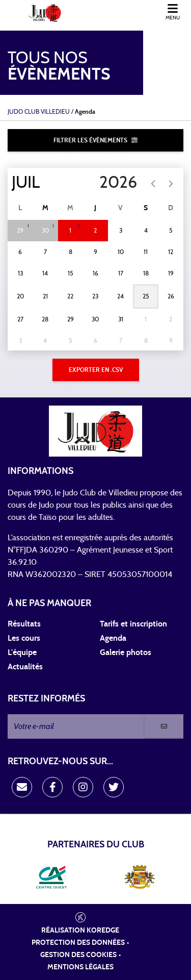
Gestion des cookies (78, 955)
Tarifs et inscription (133, 624)
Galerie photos (126, 652)
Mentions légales (80, 967)
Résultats (24, 624)
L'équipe (22, 652)
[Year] (112, 183)
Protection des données (78, 943)
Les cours (24, 638)
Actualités (25, 667)
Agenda (113, 638)
